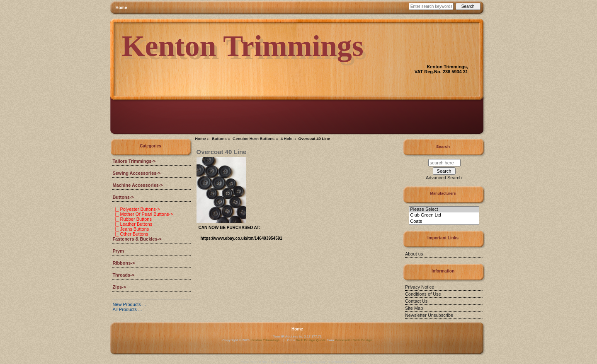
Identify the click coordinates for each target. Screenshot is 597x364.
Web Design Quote (311, 340)
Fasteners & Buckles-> (137, 239)
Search (443, 146)
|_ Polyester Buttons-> (136, 209)
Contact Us (416, 301)
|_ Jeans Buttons (131, 229)
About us (414, 254)
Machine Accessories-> (138, 185)
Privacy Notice (420, 287)
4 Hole (287, 139)
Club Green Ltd (444, 215)
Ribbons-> (124, 263)
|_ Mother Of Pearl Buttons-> (143, 214)
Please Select (444, 210)
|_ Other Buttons (130, 234)
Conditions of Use (423, 294)
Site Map (414, 308)
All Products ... (127, 309)
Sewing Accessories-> (136, 173)
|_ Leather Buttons (132, 224)
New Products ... (129, 304)
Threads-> (123, 275)
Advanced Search (444, 178)
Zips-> (119, 287)
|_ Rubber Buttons (132, 219)
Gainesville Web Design (354, 340)
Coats (444, 222)
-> (123, 197)
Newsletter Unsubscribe (429, 315)
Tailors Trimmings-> (134, 161)
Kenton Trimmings (265, 340)
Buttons (219, 139)
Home (121, 8)
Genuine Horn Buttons (254, 139)
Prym (118, 251)
